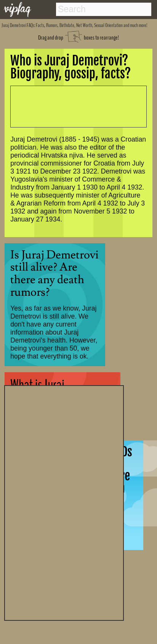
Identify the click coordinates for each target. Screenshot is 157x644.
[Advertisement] (64, 502)
